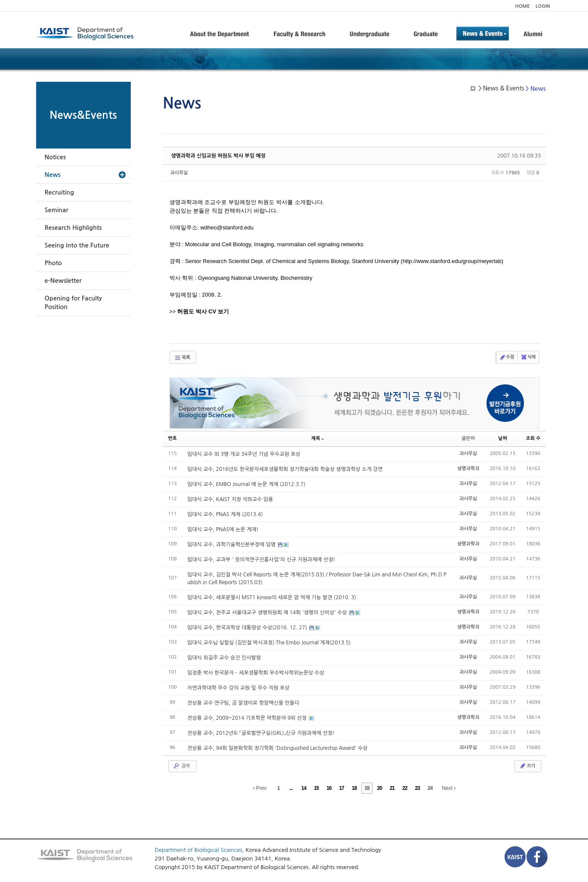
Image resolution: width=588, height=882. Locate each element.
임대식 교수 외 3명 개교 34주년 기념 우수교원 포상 (244, 454)
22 (405, 788)
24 (430, 788)
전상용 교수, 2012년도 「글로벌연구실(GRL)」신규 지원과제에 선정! (261, 733)
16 (329, 788)
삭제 (528, 357)
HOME (523, 6)
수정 (506, 357)
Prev (260, 788)
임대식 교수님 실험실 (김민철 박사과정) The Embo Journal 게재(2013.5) (269, 643)
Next (449, 788)
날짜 (503, 438)
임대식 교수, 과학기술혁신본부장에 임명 (232, 545)
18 (354, 788)
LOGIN (543, 6)
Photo (53, 263)
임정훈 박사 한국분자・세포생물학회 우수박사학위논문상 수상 (256, 673)
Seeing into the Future (77, 245)
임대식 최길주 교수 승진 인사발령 (224, 658)
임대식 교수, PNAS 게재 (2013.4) (225, 514)
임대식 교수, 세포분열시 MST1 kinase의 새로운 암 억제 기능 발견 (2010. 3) (272, 597)
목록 (182, 358)
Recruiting (60, 192)
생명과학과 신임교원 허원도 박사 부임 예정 (219, 156)
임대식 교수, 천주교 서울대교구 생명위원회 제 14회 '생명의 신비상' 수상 (268, 613)
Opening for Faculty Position (73, 303)
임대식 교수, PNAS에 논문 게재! (223, 529)
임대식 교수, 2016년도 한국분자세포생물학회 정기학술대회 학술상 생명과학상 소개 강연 (285, 469)
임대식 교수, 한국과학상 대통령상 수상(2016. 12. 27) (248, 628)
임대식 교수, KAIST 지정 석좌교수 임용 (230, 499)
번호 (173, 438)
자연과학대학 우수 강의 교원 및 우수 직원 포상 (238, 688)
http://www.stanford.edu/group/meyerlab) (453, 261)
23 (417, 788)
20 (380, 788)
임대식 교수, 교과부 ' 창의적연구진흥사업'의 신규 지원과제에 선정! (261, 560)
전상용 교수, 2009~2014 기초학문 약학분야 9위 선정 (248, 718)
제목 (318, 438)
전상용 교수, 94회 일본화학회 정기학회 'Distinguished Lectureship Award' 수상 (277, 748)
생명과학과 (468, 469)
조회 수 (533, 438)
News (53, 175)
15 (316, 788)
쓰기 (527, 766)
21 (392, 788)
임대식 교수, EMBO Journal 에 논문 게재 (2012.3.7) (246, 484)
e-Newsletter (63, 281)
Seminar (57, 210)
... (291, 788)
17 (341, 788)
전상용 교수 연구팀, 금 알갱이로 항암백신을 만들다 (243, 703)
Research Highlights (73, 228)
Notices (55, 157)
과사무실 (179, 173)
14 (303, 788)
